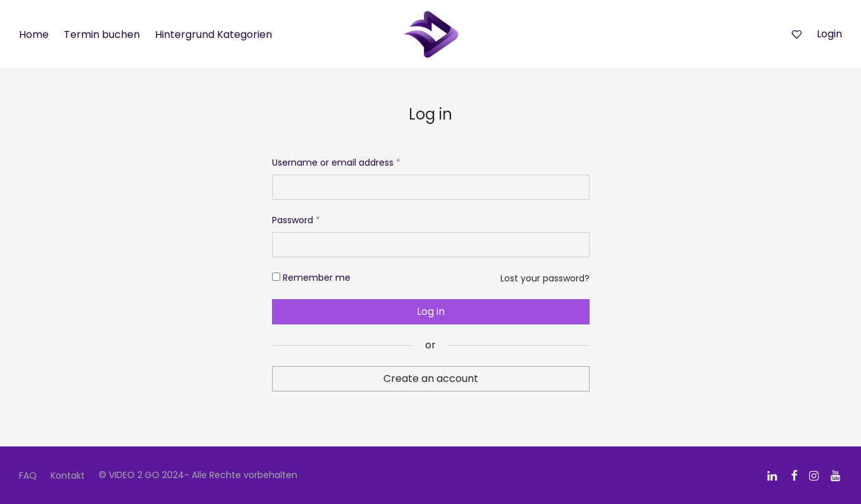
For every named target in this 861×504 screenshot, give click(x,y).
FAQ (28, 476)
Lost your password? (545, 278)
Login (829, 34)
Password (296, 220)
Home (34, 34)
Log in (431, 311)
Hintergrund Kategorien (214, 34)
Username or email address (336, 163)
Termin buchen (102, 34)
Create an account (431, 378)
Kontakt (68, 476)
